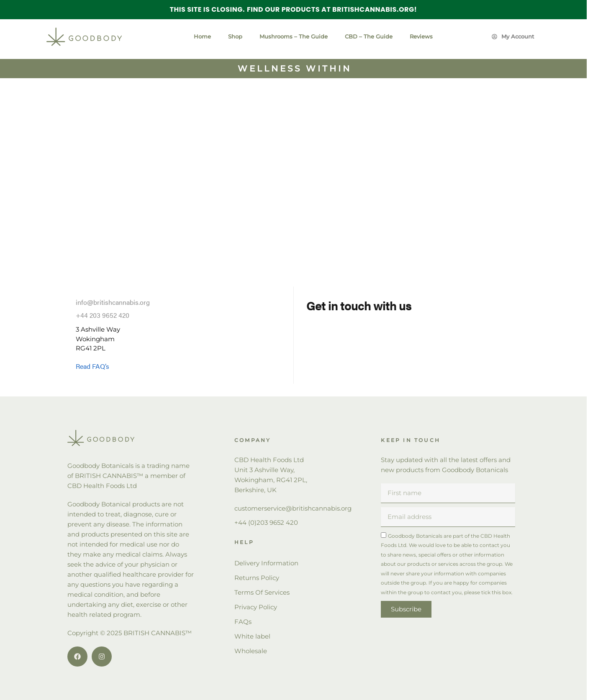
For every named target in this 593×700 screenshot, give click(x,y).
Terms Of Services (262, 592)
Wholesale (251, 651)
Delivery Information (266, 563)
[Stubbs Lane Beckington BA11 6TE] (293, 172)
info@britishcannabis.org (113, 302)
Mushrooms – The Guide (294, 37)
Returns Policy (257, 578)
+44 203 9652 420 (103, 315)
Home (202, 37)
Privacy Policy (256, 607)
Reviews (421, 37)
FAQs (243, 622)
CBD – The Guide (369, 37)
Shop (235, 37)
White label (252, 636)
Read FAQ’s (92, 366)
